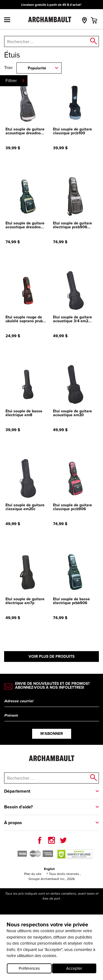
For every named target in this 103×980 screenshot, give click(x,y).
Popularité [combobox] (37, 68)
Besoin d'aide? (18, 807)
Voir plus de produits (51, 657)
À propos (13, 823)
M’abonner (52, 734)
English (49, 869)
